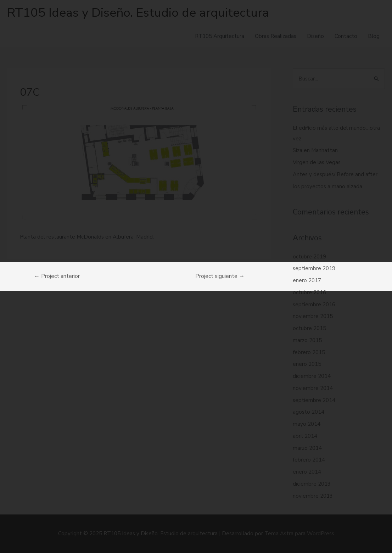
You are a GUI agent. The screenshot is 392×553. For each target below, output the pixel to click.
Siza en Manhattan (315, 150)
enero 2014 (307, 472)
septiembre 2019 (314, 268)
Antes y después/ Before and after (335, 174)
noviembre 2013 (313, 496)
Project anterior (57, 276)
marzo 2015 (307, 340)
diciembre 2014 (312, 376)
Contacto (346, 36)
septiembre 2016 (314, 305)
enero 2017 (307, 280)
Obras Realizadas (276, 36)
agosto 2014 (309, 412)
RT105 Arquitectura (220, 36)
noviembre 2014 (313, 388)
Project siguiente (220, 276)
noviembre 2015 (313, 316)
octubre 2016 (309, 292)
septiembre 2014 (314, 400)
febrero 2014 (309, 460)
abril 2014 (305, 436)
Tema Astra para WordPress (299, 534)
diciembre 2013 (312, 484)
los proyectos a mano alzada (327, 186)
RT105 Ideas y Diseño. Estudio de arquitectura (138, 13)
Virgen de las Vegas (317, 162)
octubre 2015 (309, 328)
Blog (374, 36)
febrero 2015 (309, 352)
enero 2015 (307, 364)
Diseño (315, 36)
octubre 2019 (309, 257)
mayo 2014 (307, 424)
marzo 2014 (307, 448)
